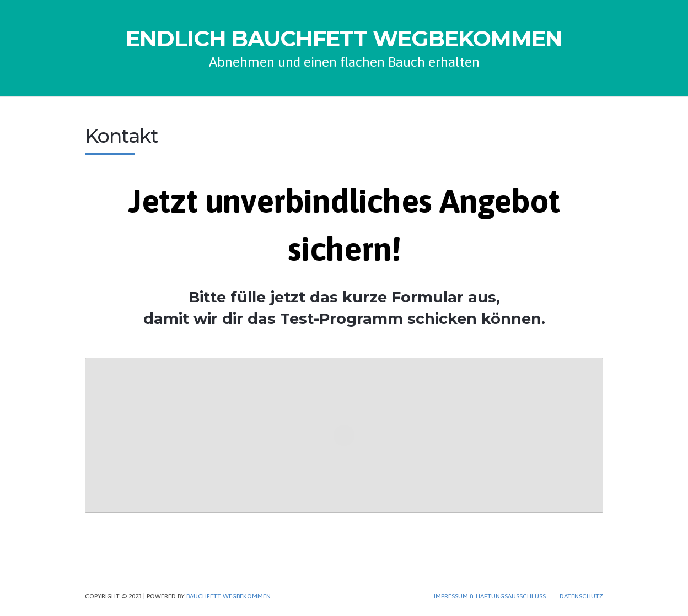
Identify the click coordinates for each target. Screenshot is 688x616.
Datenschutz (581, 596)
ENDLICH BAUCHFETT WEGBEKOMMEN (344, 39)
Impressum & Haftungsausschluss (490, 596)
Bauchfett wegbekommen (229, 596)
